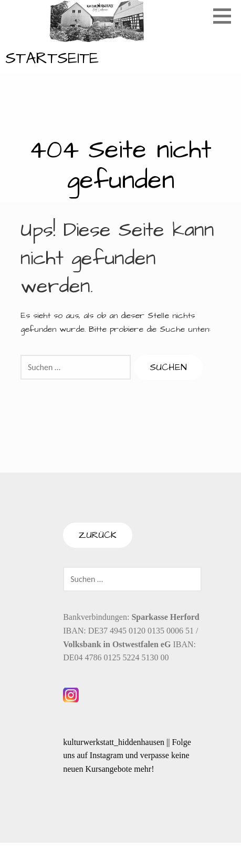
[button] (226, 16)
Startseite (52, 58)
